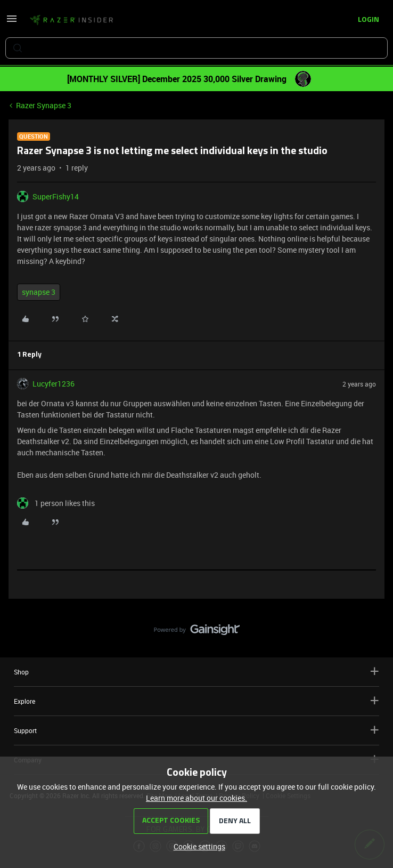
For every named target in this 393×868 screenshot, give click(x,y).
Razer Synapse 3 (44, 105)
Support (196, 730)
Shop (196, 672)
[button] (12, 22)
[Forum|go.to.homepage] (71, 20)
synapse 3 (39, 292)
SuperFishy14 (56, 196)
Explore (196, 701)
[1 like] (56, 503)
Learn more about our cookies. (196, 798)
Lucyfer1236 (54, 384)
